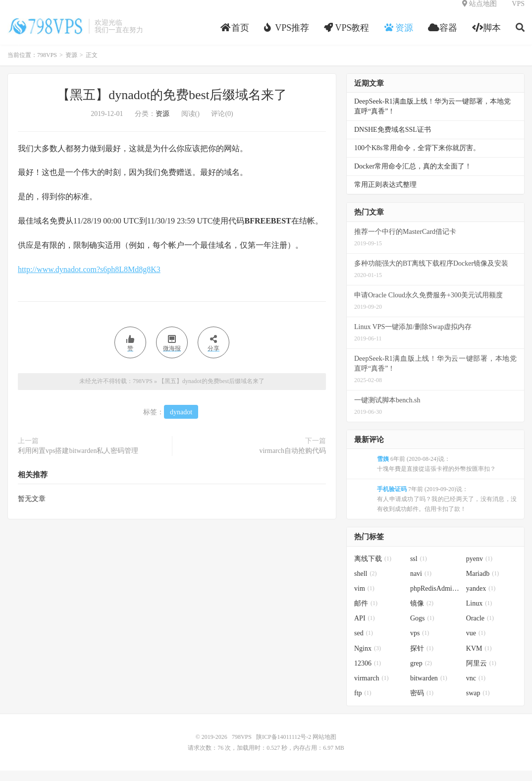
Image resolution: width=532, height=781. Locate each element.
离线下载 (373, 569)
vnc (476, 689)
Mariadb (482, 584)
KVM (479, 659)
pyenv (479, 569)
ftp (363, 703)
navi (421, 584)
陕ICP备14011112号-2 (284, 747)
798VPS (46, 35)
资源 (71, 65)
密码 (422, 703)
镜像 (422, 614)
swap (478, 703)
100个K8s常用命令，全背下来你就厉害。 (417, 158)
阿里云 (481, 674)
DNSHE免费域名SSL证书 (393, 140)
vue (476, 643)
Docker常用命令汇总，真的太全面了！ (413, 177)
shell (365, 584)
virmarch (372, 689)
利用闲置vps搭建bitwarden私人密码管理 (78, 461)
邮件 (366, 614)
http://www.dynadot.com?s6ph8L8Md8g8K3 (89, 280)
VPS (518, 13)
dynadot (181, 422)
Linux (479, 614)
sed (364, 643)
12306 (368, 674)
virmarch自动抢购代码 (293, 461)
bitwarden (429, 689)
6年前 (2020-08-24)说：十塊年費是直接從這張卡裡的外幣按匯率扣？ (436, 474)
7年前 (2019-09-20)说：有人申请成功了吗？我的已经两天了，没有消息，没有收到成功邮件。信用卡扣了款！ (447, 509)
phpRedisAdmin (436, 599)
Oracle (480, 629)
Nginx (368, 659)
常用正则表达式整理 (385, 195)
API (365, 629)
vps (420, 643)
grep (421, 674)
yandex (481, 599)
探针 (422, 659)
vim (364, 599)
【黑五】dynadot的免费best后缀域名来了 (172, 105)
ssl (419, 569)
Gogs (422, 629)
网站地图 (324, 747)
